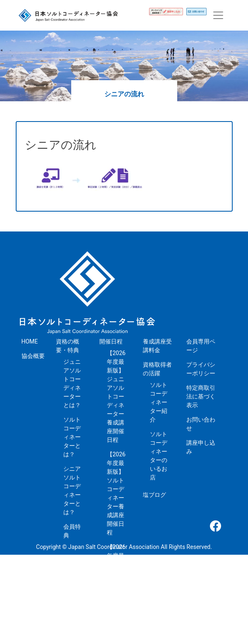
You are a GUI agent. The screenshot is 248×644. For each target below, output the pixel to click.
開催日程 (111, 341)
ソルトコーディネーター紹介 (159, 402)
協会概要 (33, 356)
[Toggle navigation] (218, 15)
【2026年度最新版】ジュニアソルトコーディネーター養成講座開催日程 (116, 396)
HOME (30, 341)
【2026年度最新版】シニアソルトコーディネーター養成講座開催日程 (116, 590)
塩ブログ (154, 495)
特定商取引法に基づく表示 (201, 396)
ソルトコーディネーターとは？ (72, 437)
